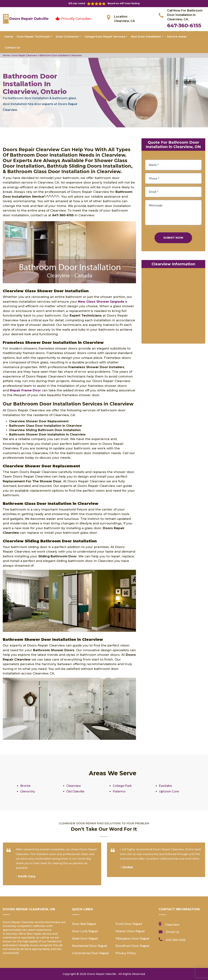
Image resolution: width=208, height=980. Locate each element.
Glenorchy (28, 791)
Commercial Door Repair (91, 953)
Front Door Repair (129, 924)
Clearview (74, 786)
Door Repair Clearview (24, 55)
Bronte (25, 786)
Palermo (119, 791)
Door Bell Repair (84, 924)
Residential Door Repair (90, 946)
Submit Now (173, 238)
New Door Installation (146, 37)
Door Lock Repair (85, 931)
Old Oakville (75, 791)
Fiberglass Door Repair (132, 939)
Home (9, 37)
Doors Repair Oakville (102, 974)
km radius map (173, 307)
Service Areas (177, 37)
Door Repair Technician (33, 37)
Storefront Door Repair (132, 946)
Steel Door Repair (85, 939)
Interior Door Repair (130, 931)
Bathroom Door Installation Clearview (60, 55)
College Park (122, 786)
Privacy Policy (126, 953)
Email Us (173, 932)
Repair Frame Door (25, 390)
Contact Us (12, 47)
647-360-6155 (184, 25)
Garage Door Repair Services (105, 37)
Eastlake (165, 786)
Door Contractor (67, 37)
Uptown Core (169, 791)
